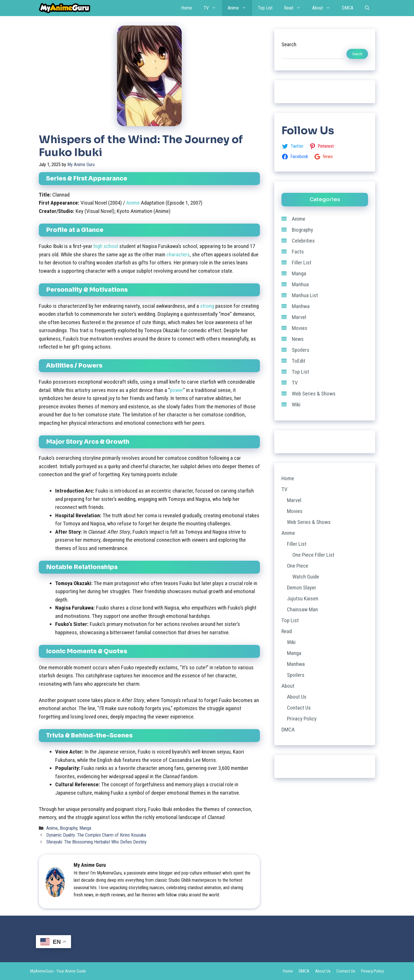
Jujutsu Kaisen (303, 598)
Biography (69, 828)
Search (289, 44)
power (177, 390)
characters (178, 254)
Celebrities (303, 241)
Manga (85, 828)
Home (187, 8)
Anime (240, 8)
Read (295, 8)
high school (106, 246)
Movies (300, 328)
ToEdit (299, 361)
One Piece (298, 566)
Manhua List (305, 295)
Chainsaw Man (302, 609)
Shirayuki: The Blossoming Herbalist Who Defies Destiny (96, 842)
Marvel (299, 317)
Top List (265, 8)
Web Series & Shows (314, 394)
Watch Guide (306, 577)
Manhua (300, 284)
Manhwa (301, 306)
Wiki (296, 405)
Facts (298, 252)
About (324, 8)
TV (213, 8)
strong (207, 306)
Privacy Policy (302, 719)
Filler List (302, 263)
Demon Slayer (302, 588)
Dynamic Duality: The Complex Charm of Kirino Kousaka (96, 835)
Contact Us (299, 708)
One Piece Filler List (313, 555)
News (298, 339)
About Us (297, 697)
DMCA (348, 8)
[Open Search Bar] (367, 8)
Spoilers (301, 350)
